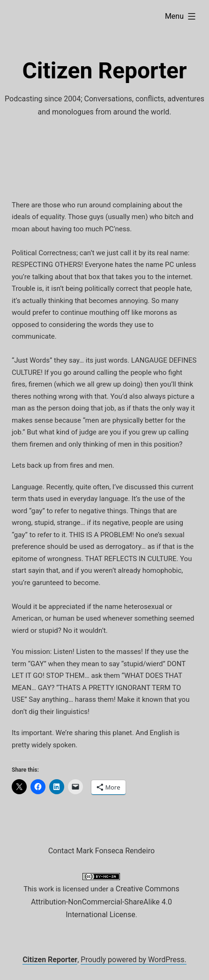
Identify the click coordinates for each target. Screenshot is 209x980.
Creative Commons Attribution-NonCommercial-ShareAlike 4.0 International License (105, 902)
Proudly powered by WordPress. (134, 960)
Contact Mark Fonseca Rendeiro (101, 851)
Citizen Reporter (104, 71)
